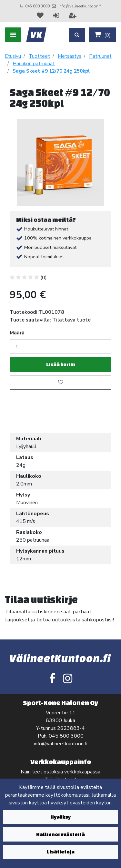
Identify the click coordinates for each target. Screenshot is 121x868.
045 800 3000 (37, 6)
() (102, 35)
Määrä (17, 333)
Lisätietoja (61, 852)
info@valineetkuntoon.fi (80, 6)
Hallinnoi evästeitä (60, 834)
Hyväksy (60, 817)
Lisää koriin (61, 364)
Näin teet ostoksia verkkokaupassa (60, 772)
